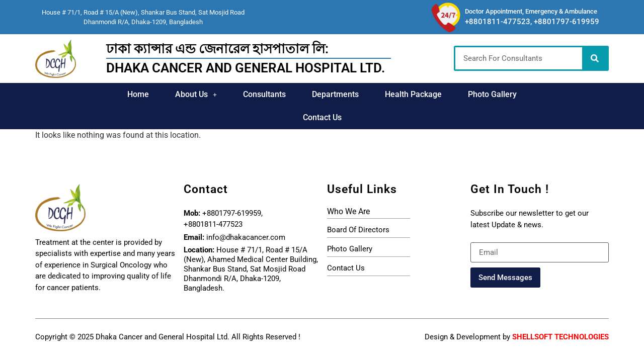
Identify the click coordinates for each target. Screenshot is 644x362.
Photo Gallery (460, 94)
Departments (303, 94)
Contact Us (530, 94)
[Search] (595, 58)
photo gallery (350, 226)
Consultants (232, 94)
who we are (348, 188)
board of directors (358, 207)
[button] (164, 95)
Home (106, 94)
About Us (164, 94)
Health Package (381, 94)
